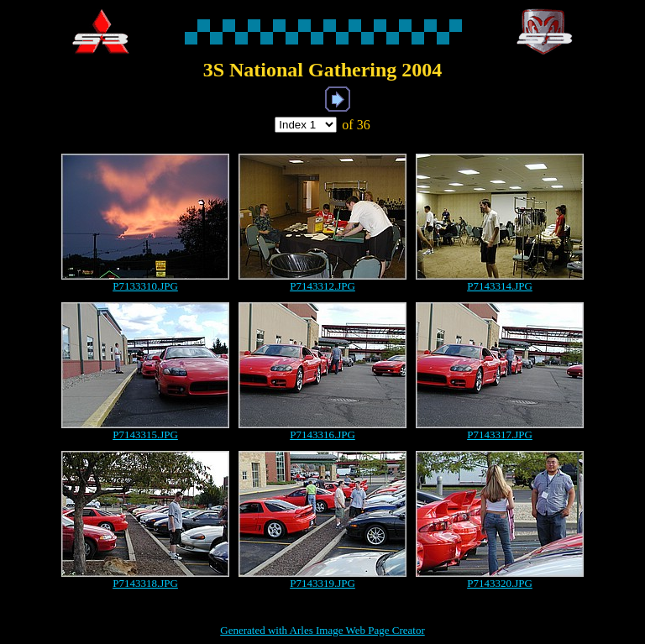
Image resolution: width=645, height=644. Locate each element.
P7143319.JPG (322, 583)
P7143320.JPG (500, 583)
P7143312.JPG (322, 286)
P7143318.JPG (145, 583)
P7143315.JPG (145, 435)
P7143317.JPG (500, 435)
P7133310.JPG (145, 286)
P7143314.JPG (500, 286)
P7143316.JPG (322, 435)
